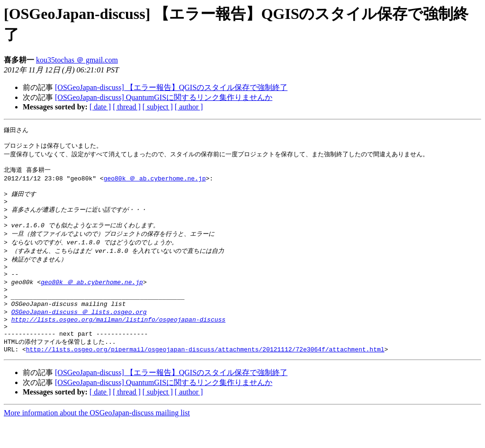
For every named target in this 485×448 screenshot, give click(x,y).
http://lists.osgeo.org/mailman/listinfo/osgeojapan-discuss (118, 341)
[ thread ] (127, 107)
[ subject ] (158, 107)
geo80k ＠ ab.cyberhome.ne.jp (155, 183)
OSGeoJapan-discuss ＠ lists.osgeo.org (79, 332)
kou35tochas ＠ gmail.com (77, 60)
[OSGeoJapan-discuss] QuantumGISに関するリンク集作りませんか (164, 97)
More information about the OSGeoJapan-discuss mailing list (97, 440)
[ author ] (189, 107)
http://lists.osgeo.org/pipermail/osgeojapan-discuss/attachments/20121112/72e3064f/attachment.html (205, 376)
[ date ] (100, 107)
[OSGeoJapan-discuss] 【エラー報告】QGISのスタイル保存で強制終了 (171, 87)
